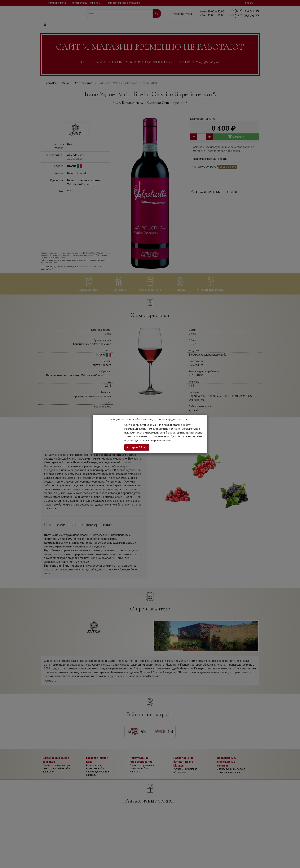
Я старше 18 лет (137, 447)
